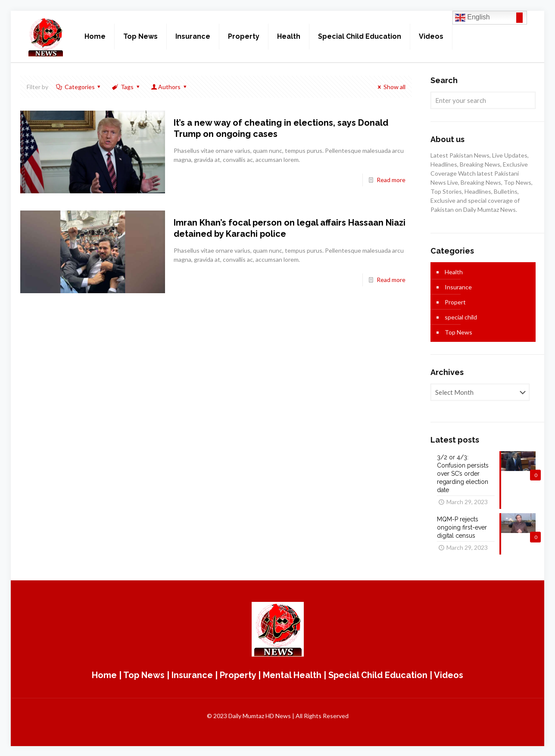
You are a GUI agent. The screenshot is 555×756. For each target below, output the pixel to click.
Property (238, 674)
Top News (458, 332)
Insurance (458, 287)
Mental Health (292, 674)
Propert (455, 302)
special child (461, 317)
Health (454, 272)
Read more (391, 180)
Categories (79, 87)
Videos (449, 674)
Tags (126, 87)
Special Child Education (378, 674)
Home (104, 674)
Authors (169, 87)
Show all (391, 87)
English (472, 18)
